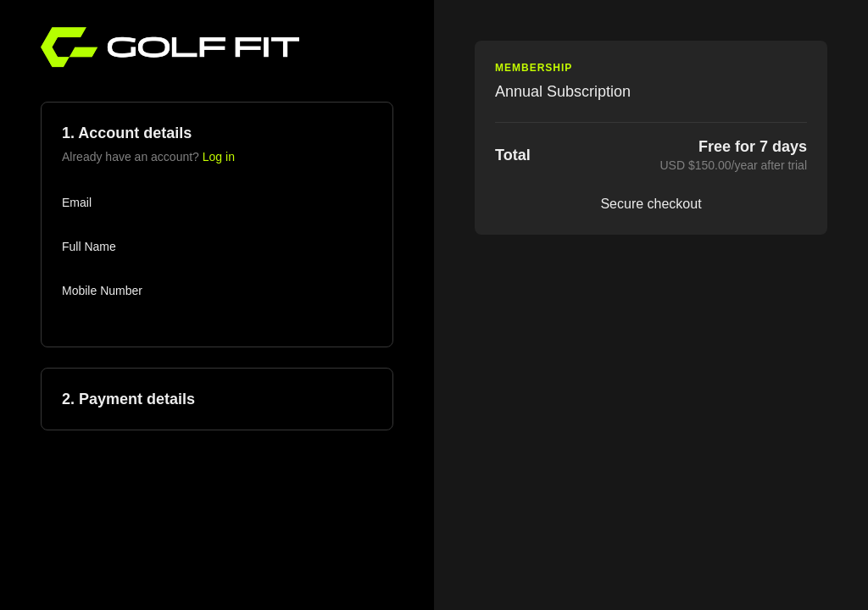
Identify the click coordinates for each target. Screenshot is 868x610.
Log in (219, 157)
